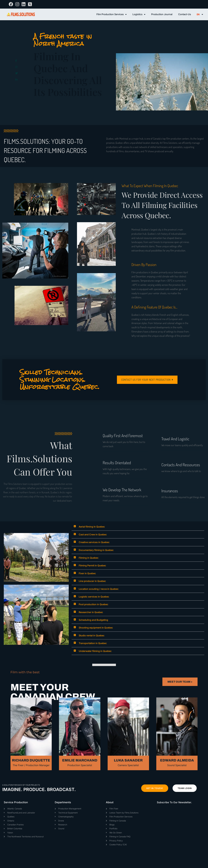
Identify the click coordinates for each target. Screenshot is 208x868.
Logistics (139, 14)
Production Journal (162, 14)
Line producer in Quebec (92, 581)
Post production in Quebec (93, 604)
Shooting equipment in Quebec (96, 628)
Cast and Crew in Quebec (93, 534)
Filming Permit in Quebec (92, 565)
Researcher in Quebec (91, 612)
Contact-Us (185, 14)
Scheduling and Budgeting (93, 620)
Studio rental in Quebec (92, 635)
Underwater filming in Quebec (95, 651)
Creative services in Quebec (94, 542)
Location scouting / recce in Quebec (99, 589)
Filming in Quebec (89, 558)
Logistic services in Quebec (94, 597)
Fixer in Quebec (87, 573)
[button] (138, 527)
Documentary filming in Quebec (96, 550)
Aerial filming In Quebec (92, 527)
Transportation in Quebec (93, 643)
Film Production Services (112, 14)
